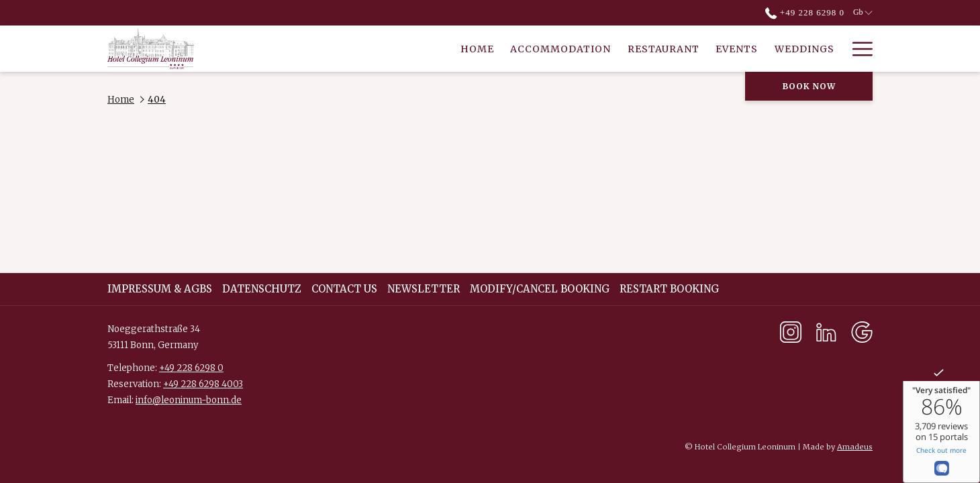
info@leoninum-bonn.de (189, 400)
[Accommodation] (423, 49)
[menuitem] (161, 289)
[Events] (599, 49)
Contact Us (344, 289)
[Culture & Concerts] (774, 49)
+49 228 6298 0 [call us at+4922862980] (805, 12)
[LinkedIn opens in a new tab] (826, 331)
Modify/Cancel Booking (540, 289)
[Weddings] (666, 49)
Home (121, 100)
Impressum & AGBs (160, 289)
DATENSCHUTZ (262, 289)
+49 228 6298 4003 (203, 384)
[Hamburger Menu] (857, 49)
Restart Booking (669, 289)
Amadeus (855, 447)
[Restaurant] (525, 49)
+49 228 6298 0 (191, 368)
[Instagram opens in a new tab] (791, 331)
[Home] (339, 49)
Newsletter (424, 289)
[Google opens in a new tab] (862, 331)
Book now (809, 86)
